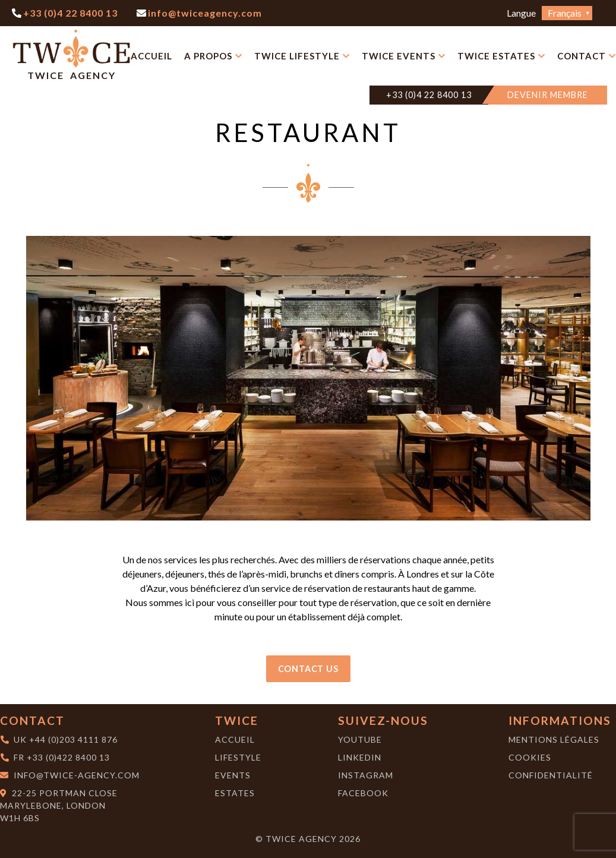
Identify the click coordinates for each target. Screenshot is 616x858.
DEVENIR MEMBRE (548, 95)
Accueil (151, 56)
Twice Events (399, 56)
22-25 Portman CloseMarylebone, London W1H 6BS (59, 805)
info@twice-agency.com (77, 775)
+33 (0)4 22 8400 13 (429, 95)
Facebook (363, 793)
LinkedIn (360, 757)
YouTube (360, 739)
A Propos (208, 56)
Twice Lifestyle (297, 56)
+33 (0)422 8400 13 (68, 757)
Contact (582, 56)
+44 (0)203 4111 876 (73, 739)
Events (233, 775)
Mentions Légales (554, 739)
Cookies (530, 757)
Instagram (366, 775)
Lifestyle (238, 757)
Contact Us (308, 669)
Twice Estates (496, 56)
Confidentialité (551, 775)
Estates (235, 793)
